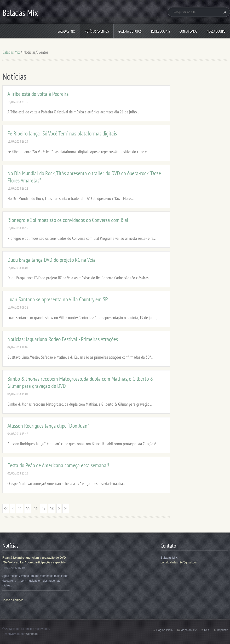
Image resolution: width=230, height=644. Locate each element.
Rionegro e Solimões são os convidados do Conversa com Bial (68, 220)
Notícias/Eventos (97, 31)
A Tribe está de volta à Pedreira (38, 94)
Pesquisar (224, 12)
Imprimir (222, 630)
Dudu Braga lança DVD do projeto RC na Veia (52, 260)
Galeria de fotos (130, 31)
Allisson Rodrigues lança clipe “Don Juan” (48, 426)
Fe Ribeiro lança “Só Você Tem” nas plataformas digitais (62, 133)
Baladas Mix (66, 31)
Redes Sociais (161, 31)
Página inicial (165, 630)
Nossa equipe (216, 31)
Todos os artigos (13, 600)
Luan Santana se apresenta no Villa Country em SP (58, 299)
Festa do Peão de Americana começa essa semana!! (58, 465)
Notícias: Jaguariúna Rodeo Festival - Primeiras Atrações (63, 339)
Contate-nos (188, 31)
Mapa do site (189, 630)
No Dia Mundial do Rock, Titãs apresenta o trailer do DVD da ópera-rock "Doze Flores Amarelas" (84, 177)
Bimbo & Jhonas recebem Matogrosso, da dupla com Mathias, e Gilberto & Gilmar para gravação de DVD (81, 382)
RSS (207, 630)
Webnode (32, 634)
